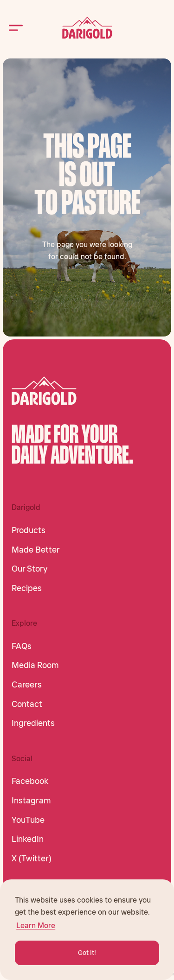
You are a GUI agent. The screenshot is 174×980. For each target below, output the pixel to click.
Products (29, 530)
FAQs (22, 646)
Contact (27, 704)
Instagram (31, 801)
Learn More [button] (36, 925)
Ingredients (33, 723)
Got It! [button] (87, 953)
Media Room (35, 665)
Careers (27, 685)
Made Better (36, 550)
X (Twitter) (32, 859)
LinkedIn (28, 839)
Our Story (29, 569)
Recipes (27, 588)
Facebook (30, 781)
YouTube (28, 820)
